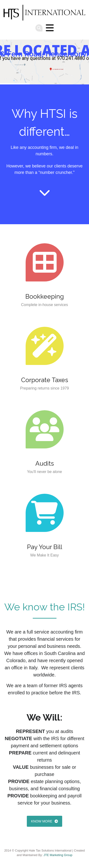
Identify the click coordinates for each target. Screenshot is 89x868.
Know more (42, 821)
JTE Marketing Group (58, 855)
